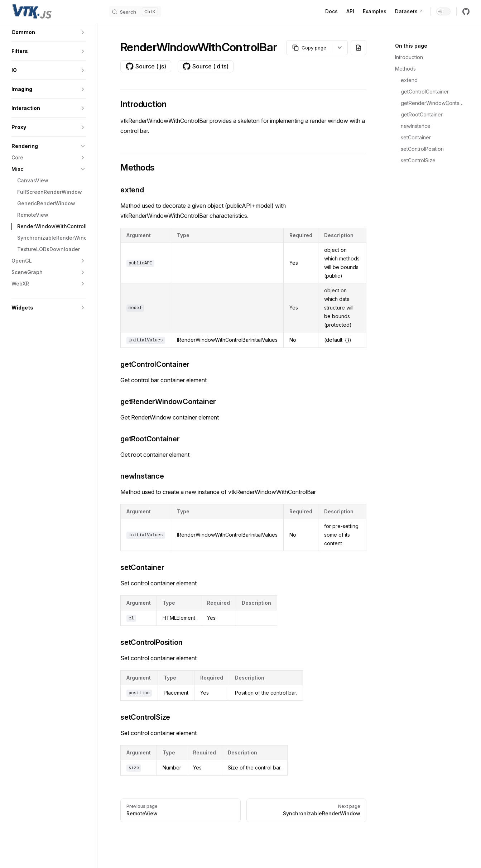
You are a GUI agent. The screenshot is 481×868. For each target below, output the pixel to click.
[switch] (443, 11)
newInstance (416, 126)
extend (409, 80)
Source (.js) (146, 66)
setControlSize (418, 160)
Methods (405, 69)
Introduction (409, 57)
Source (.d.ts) (205, 66)
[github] (466, 11)
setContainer (416, 137)
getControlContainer (425, 92)
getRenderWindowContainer (432, 103)
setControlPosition (422, 149)
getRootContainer (422, 114)
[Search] (135, 11)
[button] (49, 32)
